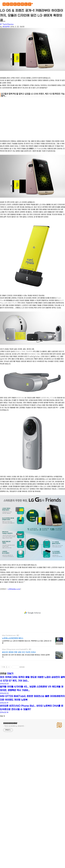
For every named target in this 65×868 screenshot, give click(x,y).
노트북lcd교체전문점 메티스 (13, 638)
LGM (10, 589)
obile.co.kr (16, 589)
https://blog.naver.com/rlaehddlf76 (15, 649)
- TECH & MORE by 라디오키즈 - (14, 726)
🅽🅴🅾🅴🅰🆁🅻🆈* (18, 5)
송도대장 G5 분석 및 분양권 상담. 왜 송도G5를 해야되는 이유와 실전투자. (26, 656)
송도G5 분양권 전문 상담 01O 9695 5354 (19, 652)
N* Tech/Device (7, 24)
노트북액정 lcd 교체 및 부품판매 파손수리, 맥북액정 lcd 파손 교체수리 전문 (27, 642)
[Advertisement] (18, 613)
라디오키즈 (6, 27)
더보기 (10, 674)
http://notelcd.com (9, 635)
